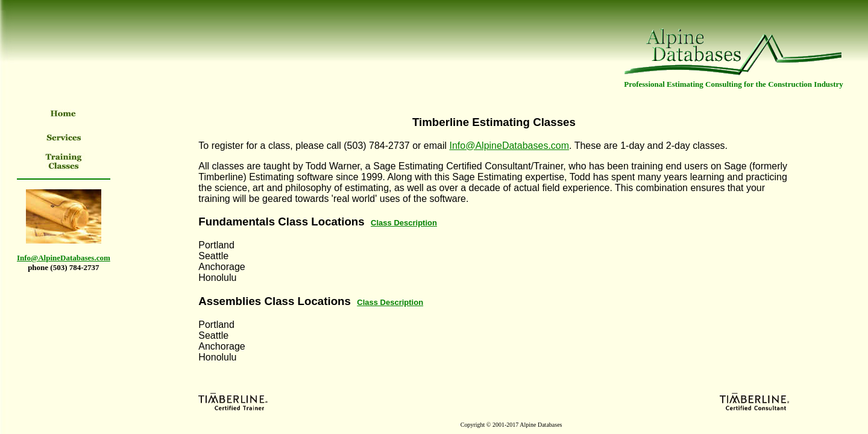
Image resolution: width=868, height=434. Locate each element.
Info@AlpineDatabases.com (509, 146)
